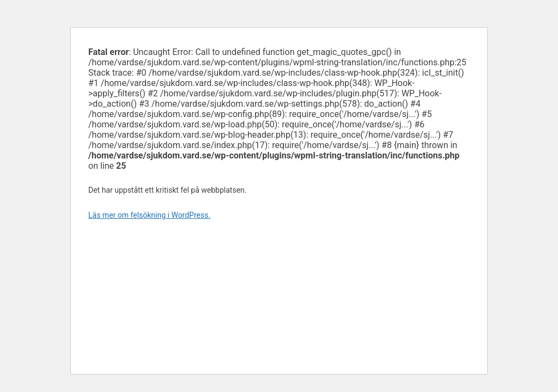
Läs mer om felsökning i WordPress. (149, 215)
